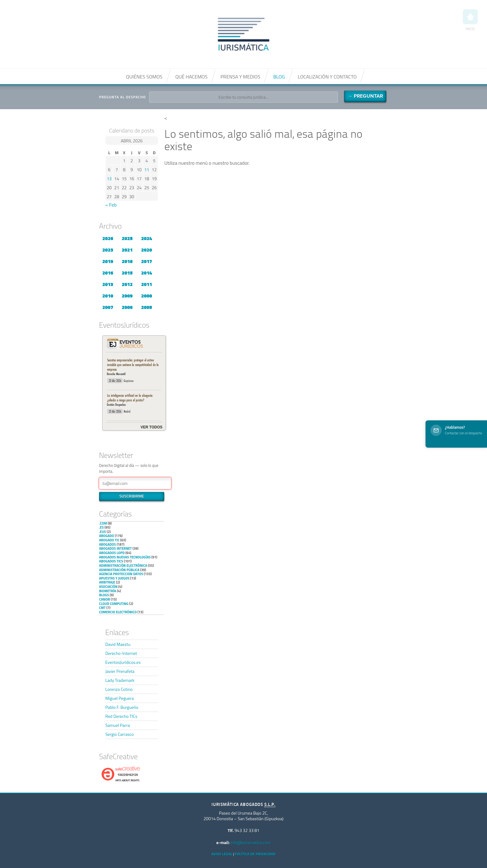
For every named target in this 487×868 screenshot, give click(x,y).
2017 (146, 261)
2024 (146, 238)
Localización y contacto (327, 77)
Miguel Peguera (120, 698)
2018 (127, 261)
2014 (146, 273)
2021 (127, 250)
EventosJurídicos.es (123, 662)
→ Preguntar (365, 96)
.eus (102, 532)
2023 (108, 250)
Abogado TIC (109, 540)
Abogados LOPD (112, 553)
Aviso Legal (222, 854)
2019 (108, 261)
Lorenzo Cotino (119, 689)
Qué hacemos (191, 77)
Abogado (107, 536)
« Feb (111, 205)
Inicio (470, 20)
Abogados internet (115, 548)
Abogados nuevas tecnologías (125, 557)
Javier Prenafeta (120, 671)
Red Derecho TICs (121, 716)
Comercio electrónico (118, 612)
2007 (108, 307)
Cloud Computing (114, 604)
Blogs (104, 595)
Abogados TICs (111, 561)
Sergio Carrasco (119, 734)
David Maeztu (118, 644)
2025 (127, 238)
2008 (146, 296)
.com (103, 523)
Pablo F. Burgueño (122, 707)
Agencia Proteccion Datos (121, 574)
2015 (127, 273)
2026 (108, 238)
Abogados (107, 544)
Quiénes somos (144, 77)
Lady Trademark (120, 680)
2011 (146, 284)
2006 (127, 307)
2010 (108, 296)
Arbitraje (107, 582)
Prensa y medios (240, 77)
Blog (279, 77)
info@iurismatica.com (250, 842)
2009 (127, 296)
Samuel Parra (118, 725)
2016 (108, 273)
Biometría (108, 591)
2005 (146, 307)
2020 (146, 250)
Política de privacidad (255, 854)
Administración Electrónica (123, 566)
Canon (105, 599)
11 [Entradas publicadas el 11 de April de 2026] (147, 170)
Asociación (108, 587)
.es (101, 527)
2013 (108, 284)
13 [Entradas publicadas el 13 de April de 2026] (109, 179)
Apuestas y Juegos (114, 578)
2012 (127, 284)
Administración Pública (119, 570)
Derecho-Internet (121, 653)
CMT (102, 608)
